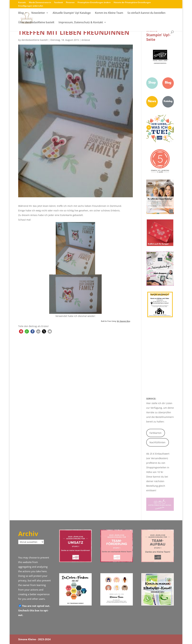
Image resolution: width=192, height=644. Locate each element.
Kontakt (22, 3)
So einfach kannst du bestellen (146, 14)
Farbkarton (156, 433)
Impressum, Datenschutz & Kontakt (81, 23)
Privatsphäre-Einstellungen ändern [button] (94, 3)
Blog (21, 14)
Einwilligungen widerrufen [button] (31, 6)
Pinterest (70, 3)
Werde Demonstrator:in (40, 3)
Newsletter (38, 14)
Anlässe (86, 40)
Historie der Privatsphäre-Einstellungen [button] (132, 3)
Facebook (59, 3)
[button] (21, 331)
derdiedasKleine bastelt (35, 40)
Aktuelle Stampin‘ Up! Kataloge (72, 14)
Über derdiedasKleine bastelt (36, 23)
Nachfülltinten (157, 442)
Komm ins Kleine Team (109, 14)
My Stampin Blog (124, 321)
